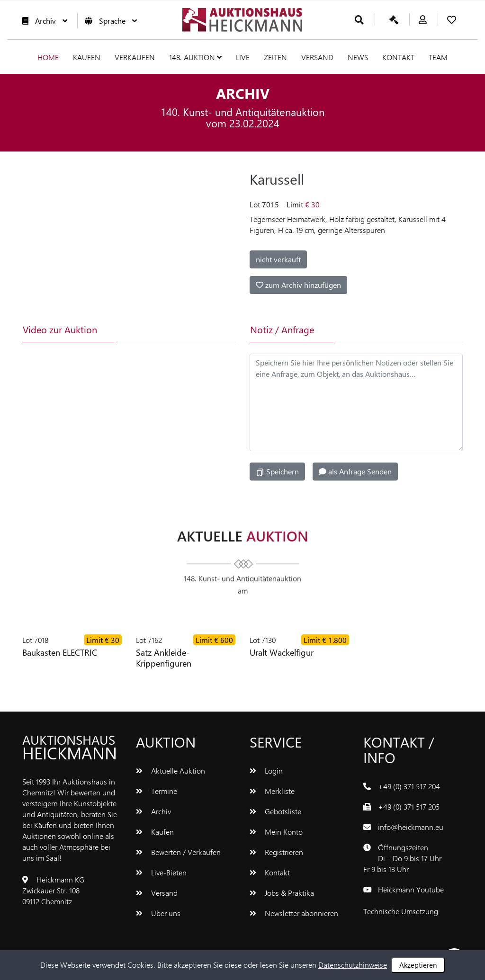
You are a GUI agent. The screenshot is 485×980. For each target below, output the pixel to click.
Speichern (277, 472)
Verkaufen (135, 57)
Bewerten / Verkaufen (178, 852)
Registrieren (276, 852)
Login (266, 771)
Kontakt (398, 57)
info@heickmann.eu (411, 827)
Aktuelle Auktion (171, 771)
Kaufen (87, 57)
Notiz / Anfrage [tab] (282, 329)
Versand (317, 57)
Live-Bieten (161, 872)
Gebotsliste (275, 811)
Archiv (42, 21)
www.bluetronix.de (393, 922)
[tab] (152, 330)
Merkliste (272, 791)
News (358, 57)
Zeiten (275, 57)
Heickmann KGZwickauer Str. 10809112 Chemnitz (53, 890)
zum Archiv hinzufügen (298, 285)
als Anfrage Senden (355, 471)
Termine (157, 791)
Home (48, 57)
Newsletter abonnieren (294, 913)
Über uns (158, 913)
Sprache (108, 21)
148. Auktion (195, 57)
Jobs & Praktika (282, 893)
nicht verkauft (278, 259)
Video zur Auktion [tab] (60, 329)
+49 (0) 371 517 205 (409, 806)
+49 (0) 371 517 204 (409, 786)
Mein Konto (276, 832)
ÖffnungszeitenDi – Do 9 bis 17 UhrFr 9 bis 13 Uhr (402, 858)
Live (243, 57)
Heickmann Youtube (411, 889)
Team (438, 57)
